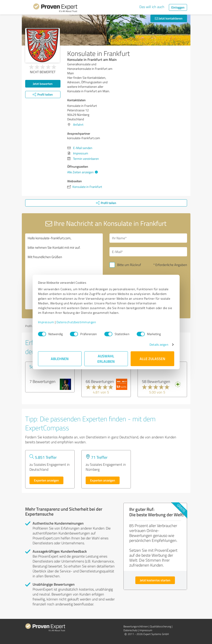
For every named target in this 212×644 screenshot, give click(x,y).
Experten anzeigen (46, 480)
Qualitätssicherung (161, 626)
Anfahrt (78, 124)
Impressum (46, 322)
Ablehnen (60, 359)
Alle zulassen (152, 359)
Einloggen (178, 7)
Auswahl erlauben (106, 359)
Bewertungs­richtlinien (136, 626)
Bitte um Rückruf (129, 265)
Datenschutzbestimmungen (76, 322)
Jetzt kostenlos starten (155, 580)
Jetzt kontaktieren (169, 18)
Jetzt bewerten (43, 84)
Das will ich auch (152, 7)
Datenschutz (130, 630)
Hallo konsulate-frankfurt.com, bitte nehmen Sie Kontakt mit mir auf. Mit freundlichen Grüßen (64, 271)
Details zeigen (159, 344)
